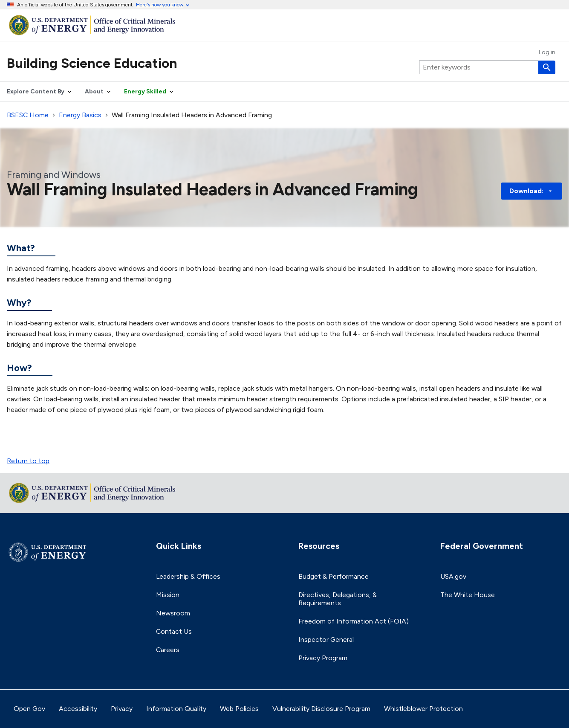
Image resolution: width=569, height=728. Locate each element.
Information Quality (176, 709)
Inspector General (326, 640)
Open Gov (29, 709)
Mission (168, 595)
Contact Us (174, 631)
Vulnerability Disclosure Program (321, 709)
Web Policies (239, 709)
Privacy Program (323, 658)
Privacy (122, 709)
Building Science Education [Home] (92, 63)
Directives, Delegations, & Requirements (338, 599)
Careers (168, 650)
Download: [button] (531, 191)
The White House (468, 595)
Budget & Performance (334, 576)
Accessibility (78, 709)
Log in (547, 52)
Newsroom (173, 613)
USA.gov (453, 576)
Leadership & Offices (188, 576)
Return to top (28, 461)
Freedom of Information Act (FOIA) (354, 621)
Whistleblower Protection (423, 709)
